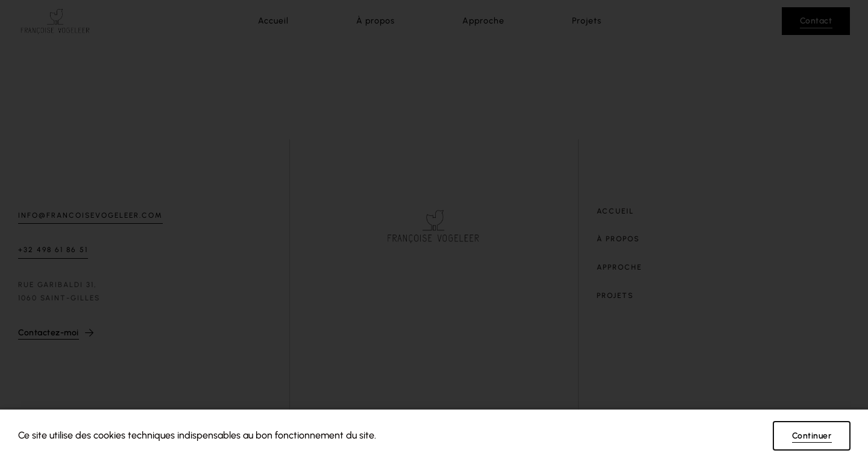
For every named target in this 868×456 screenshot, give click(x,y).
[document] (434, 228)
